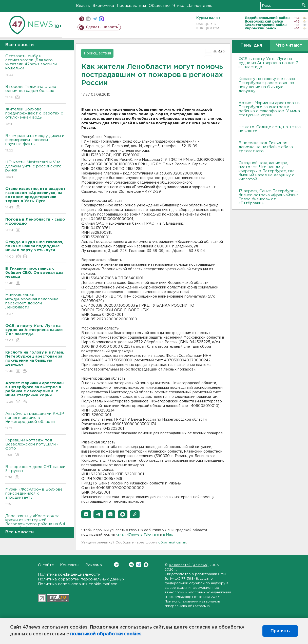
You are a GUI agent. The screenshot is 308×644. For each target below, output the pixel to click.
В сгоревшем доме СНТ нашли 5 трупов (36, 472)
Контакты (70, 565)
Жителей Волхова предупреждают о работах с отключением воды (36, 117)
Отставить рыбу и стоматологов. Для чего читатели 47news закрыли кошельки (36, 66)
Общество (159, 6)
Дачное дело (200, 6)
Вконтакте (116, 565)
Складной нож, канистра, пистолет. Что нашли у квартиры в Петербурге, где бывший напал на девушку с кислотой (267, 171)
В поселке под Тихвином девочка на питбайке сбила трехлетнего (266, 147)
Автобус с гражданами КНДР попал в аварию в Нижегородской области (36, 421)
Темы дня (251, 45)
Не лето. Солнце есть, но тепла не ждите (270, 129)
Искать (304, 5)
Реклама (94, 565)
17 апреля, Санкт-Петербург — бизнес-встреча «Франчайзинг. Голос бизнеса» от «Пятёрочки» (269, 197)
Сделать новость (102, 27)
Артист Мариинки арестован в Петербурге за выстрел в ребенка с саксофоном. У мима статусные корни (269, 109)
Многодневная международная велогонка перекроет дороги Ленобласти (36, 305)
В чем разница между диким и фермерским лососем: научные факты (36, 143)
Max (146, 565)
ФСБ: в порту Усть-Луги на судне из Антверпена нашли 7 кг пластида (268, 63)
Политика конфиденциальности (69, 574)
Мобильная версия (82, 19)
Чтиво (178, 6)
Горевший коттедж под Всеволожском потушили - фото (36, 448)
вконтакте (88, 19)
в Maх (168, 535)
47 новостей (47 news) (189, 565)
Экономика (103, 6)
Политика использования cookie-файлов (78, 584)
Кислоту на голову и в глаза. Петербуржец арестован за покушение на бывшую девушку (267, 85)
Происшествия (131, 6)
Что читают (289, 45)
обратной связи (172, 543)
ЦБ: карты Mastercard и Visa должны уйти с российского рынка (36, 170)
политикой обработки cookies (106, 634)
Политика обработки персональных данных (81, 579)
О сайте (46, 565)
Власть (83, 6)
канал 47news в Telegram (137, 535)
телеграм (95, 19)
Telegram (139, 565)
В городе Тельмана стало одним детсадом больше (36, 92)
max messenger (101, 19)
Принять (280, 631)
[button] (86, 514)
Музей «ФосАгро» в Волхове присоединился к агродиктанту (36, 497)
